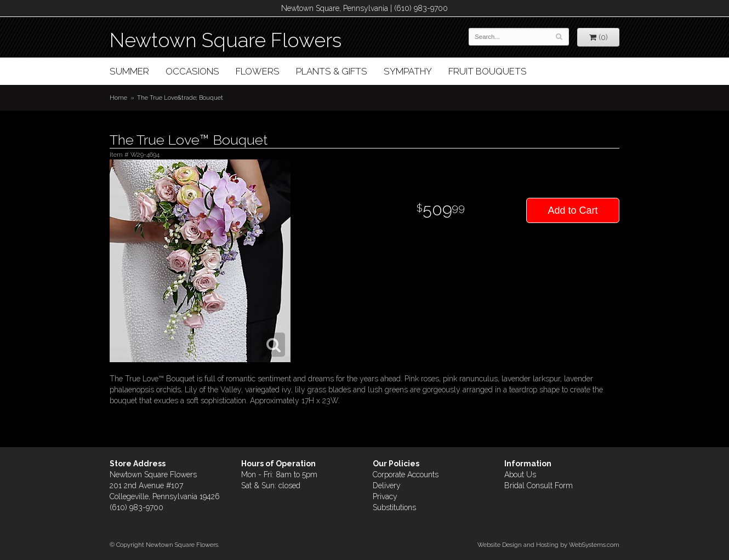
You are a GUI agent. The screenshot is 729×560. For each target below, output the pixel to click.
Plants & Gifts (332, 71)
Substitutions (394, 507)
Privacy (385, 496)
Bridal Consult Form (539, 485)
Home (118, 98)
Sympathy (408, 71)
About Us (520, 475)
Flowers (258, 71)
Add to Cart (573, 210)
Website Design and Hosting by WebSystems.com (548, 545)
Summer (129, 71)
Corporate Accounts (406, 475)
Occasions (192, 71)
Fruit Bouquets (488, 71)
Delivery (387, 485)
